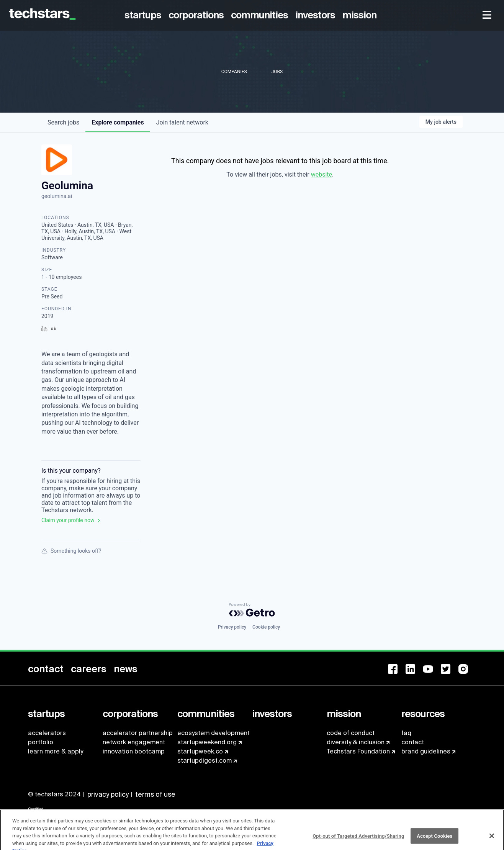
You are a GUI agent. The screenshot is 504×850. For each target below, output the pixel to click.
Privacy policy (232, 627)
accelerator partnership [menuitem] (138, 733)
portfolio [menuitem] (41, 742)
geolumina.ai (57, 196)
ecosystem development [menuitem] (214, 733)
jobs (63, 122)
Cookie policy (266, 627)
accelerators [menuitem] (47, 733)
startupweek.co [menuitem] (200, 751)
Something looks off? (71, 551)
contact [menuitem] (413, 742)
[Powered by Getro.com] (252, 610)
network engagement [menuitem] (134, 742)
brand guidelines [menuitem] (426, 751)
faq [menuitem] (406, 733)
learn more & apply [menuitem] (56, 751)
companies (118, 122)
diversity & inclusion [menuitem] (356, 742)
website (322, 174)
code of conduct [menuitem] (351, 733)
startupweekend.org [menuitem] (207, 742)
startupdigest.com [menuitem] (205, 761)
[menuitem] (144, 15)
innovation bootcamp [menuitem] (134, 751)
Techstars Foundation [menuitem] (358, 751)
